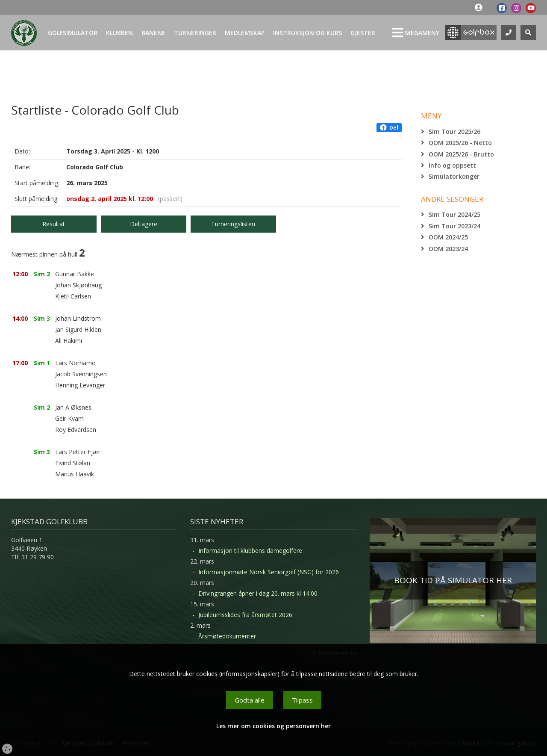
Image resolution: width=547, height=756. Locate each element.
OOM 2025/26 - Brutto (461, 154)
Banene (153, 33)
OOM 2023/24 (448, 249)
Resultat (54, 224)
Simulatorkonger (454, 176)
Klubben (119, 33)
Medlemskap (245, 33)
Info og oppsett (452, 165)
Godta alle (250, 700)
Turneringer (195, 33)
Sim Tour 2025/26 (454, 131)
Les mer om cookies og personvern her (273, 726)
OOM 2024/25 (448, 237)
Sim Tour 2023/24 (454, 226)
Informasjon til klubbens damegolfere (250, 551)
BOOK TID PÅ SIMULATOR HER (453, 580)
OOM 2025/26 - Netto (460, 143)
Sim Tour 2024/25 (454, 214)
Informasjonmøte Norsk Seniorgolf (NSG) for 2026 (269, 572)
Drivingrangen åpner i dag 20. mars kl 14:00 (258, 593)
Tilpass (302, 700)
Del (389, 128)
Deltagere (144, 224)
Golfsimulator (73, 33)
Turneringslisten (233, 224)
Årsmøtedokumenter (227, 636)
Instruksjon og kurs (307, 33)
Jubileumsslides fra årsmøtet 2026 (245, 615)
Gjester (363, 33)
